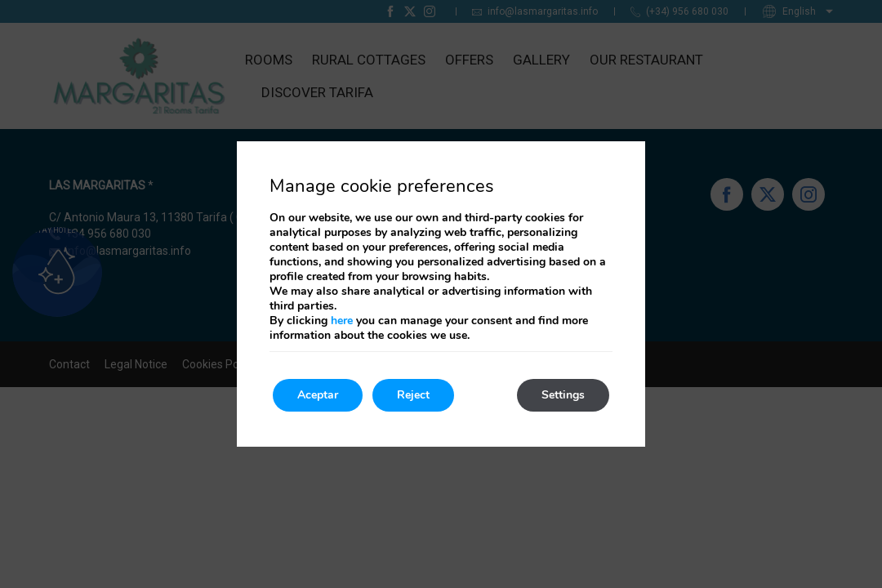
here (342, 321)
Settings (563, 395)
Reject (413, 395)
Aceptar (318, 395)
